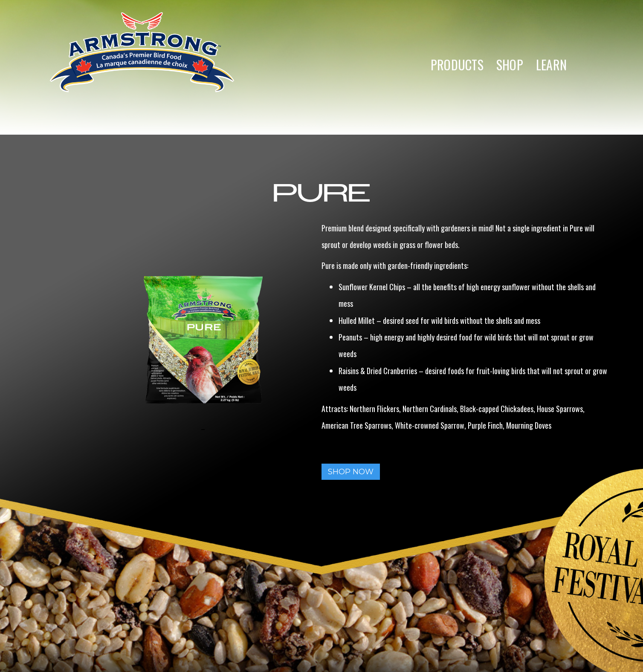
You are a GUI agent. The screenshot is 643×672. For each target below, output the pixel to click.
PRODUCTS (457, 65)
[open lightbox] (155, 429)
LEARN (551, 65)
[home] (142, 65)
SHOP (510, 65)
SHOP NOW (351, 472)
